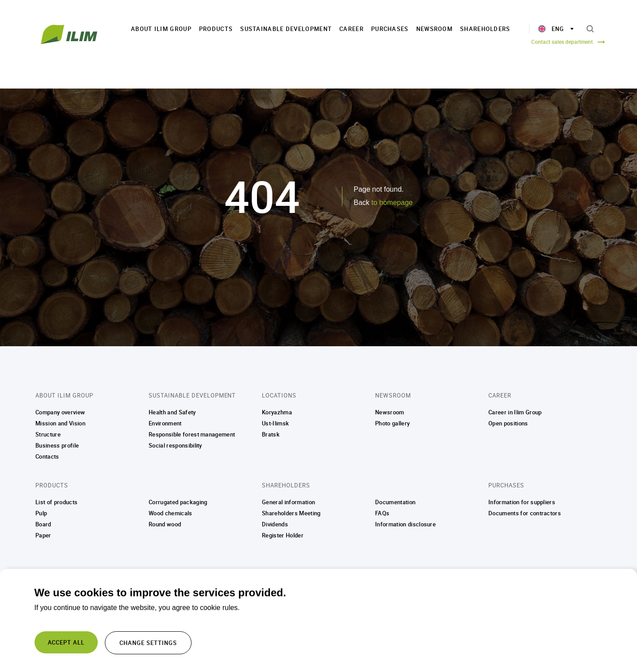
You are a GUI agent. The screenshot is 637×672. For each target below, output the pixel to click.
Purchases (390, 29)
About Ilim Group (161, 29)
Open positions (508, 423)
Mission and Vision (60, 423)
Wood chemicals (171, 513)
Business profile (57, 445)
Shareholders (485, 29)
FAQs (382, 513)
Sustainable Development (286, 29)
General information (288, 502)
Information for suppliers (522, 502)
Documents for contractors (525, 513)
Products (216, 29)
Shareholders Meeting (291, 513)
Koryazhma (277, 412)
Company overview (60, 412)
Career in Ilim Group (515, 412)
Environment (165, 423)
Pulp (41, 513)
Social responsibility (175, 445)
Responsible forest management (192, 434)
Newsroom (434, 29)
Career (351, 29)
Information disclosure (405, 524)
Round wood (165, 524)
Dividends (275, 524)
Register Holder (283, 535)
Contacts (47, 456)
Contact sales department (562, 42)
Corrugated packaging (178, 502)
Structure (48, 434)
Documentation (395, 502)
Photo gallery (392, 423)
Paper (43, 535)
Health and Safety (172, 412)
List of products (56, 502)
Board (43, 524)
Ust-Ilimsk (275, 423)
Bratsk (271, 434)
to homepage (392, 203)
